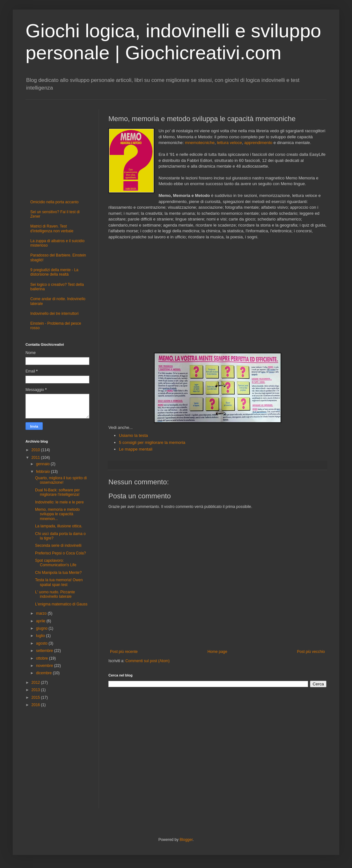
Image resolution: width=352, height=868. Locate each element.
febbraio (44, 472)
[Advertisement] (217, 296)
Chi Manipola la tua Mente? (58, 573)
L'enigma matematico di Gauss (61, 604)
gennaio (43, 464)
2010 (36, 450)
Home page (217, 652)
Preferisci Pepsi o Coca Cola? (60, 553)
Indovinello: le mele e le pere (59, 502)
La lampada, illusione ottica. (59, 526)
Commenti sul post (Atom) (147, 661)
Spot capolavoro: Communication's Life (56, 563)
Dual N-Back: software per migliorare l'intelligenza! (57, 492)
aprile (41, 621)
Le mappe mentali (136, 449)
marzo (42, 613)
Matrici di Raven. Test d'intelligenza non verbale (52, 228)
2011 (36, 458)
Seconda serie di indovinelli (58, 546)
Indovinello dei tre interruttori (54, 314)
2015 (36, 698)
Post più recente (124, 652)
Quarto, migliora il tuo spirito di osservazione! (61, 480)
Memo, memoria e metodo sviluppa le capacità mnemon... (57, 514)
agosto (42, 643)
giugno (42, 628)
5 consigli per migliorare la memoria (152, 442)
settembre (45, 651)
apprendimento (258, 143)
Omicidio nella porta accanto (54, 202)
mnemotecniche (200, 143)
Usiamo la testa (133, 435)
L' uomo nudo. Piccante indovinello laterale (55, 594)
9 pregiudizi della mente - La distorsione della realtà (54, 272)
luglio (41, 636)
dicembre (44, 673)
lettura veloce (229, 143)
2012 (36, 683)
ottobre (43, 658)
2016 (36, 705)
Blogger (186, 840)
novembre (45, 666)
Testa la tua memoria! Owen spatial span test (59, 582)
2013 (36, 690)
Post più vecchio (311, 652)
